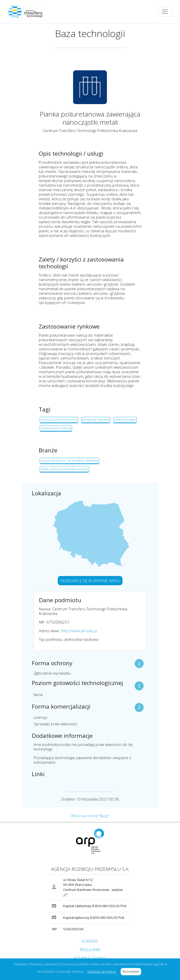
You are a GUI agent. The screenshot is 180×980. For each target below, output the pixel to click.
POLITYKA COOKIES (90, 958)
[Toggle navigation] (165, 12)
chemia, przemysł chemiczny (59, 420)
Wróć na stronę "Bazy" (90, 816)
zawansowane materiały (56, 428)
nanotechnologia (125, 420)
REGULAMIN (90, 950)
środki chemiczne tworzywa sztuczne (64, 469)
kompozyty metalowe (96, 420)
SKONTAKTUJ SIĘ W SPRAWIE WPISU (90, 581)
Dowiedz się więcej (102, 971)
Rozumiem (132, 971)
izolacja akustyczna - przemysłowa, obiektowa (70, 460)
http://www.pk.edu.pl (79, 631)
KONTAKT (90, 941)
